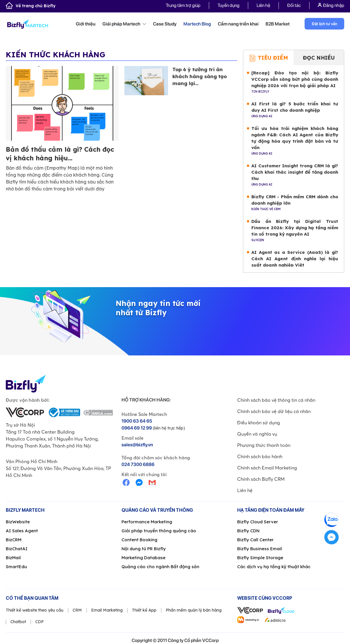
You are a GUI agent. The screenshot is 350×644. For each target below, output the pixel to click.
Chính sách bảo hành (260, 457)
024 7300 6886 (138, 465)
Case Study (165, 24)
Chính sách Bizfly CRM (261, 479)
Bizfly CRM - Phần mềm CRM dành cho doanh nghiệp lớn (295, 200)
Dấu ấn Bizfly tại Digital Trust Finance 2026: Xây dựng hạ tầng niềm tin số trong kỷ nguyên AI (295, 228)
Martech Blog (197, 24)
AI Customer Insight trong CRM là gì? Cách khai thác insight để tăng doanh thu (295, 172)
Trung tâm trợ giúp (183, 5)
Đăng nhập (331, 5)
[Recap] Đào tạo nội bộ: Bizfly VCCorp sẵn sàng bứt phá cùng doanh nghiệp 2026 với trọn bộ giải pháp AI (295, 79)
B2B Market (278, 24)
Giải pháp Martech (124, 24)
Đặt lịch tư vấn (325, 24)
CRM (77, 610)
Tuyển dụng (229, 5)
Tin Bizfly (260, 92)
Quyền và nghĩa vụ (257, 434)
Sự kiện (258, 240)
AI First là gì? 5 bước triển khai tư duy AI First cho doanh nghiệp (295, 107)
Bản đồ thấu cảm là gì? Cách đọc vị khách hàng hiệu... (60, 154)
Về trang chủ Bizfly (31, 6)
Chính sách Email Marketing (267, 468)
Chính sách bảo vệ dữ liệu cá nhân (274, 412)
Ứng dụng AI (262, 116)
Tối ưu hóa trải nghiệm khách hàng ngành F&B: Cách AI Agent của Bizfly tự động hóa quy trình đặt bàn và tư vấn (295, 138)
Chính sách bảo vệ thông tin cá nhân (276, 400)
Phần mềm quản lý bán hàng (194, 610)
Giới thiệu (86, 24)
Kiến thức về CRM (266, 209)
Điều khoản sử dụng (259, 423)
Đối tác (294, 5)
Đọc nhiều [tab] (319, 58)
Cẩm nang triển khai (238, 24)
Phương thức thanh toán (264, 445)
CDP (39, 622)
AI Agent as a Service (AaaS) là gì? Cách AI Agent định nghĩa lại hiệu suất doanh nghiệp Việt (295, 259)
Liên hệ (263, 5)
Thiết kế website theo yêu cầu (35, 610)
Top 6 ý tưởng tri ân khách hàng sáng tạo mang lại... (200, 77)
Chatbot (18, 622)
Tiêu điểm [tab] (269, 58)
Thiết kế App (144, 610)
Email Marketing (107, 610)
